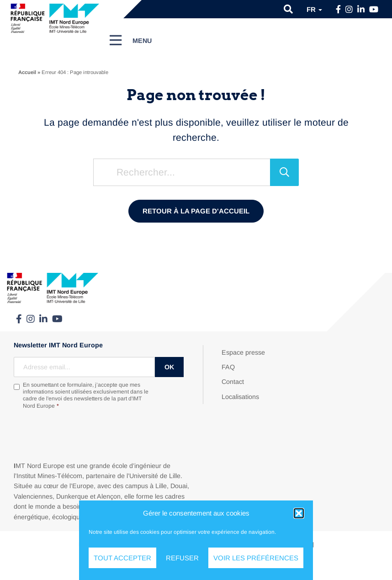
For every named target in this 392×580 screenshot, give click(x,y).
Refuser (182, 558)
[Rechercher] (284, 172)
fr (314, 9)
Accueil (27, 72)
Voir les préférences (256, 558)
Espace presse (243, 352)
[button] (299, 513)
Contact (233, 382)
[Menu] (131, 40)
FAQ (228, 367)
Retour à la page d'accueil (196, 211)
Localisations (240, 397)
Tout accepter (122, 558)
